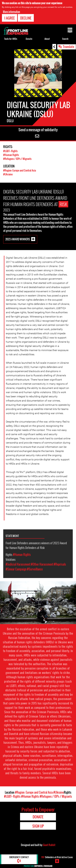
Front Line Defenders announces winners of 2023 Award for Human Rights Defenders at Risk (36, 545)
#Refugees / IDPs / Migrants (17, 159)
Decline (26, 18)
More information (11, 12)
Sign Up (38, 826)
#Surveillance (35, 569)
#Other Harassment (42, 564)
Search (65, 39)
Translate (69, 47)
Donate (29, 39)
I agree (10, 18)
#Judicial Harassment (18, 564)
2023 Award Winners (18, 239)
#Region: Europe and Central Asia (20, 170)
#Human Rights (11, 155)
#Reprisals (60, 564)
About (47, 39)
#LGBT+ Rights (10, 151)
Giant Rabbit (49, 845)
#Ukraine (8, 174)
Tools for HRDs (11, 39)
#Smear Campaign (16, 569)
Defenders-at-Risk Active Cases (57, 857)
